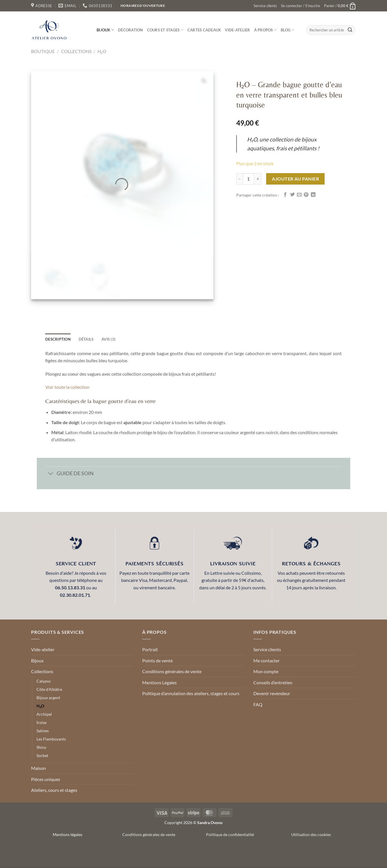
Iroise (41, 722)
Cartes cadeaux (204, 30)
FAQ (258, 704)
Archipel (44, 714)
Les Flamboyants (51, 739)
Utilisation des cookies (311, 834)
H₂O (102, 51)
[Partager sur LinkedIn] (313, 195)
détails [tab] (86, 339)
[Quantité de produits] (249, 179)
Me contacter (266, 660)
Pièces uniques (46, 779)
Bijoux (105, 30)
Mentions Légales (159, 682)
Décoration (131, 30)
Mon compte (266, 671)
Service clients (265, 6)
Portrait (150, 649)
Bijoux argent (48, 698)
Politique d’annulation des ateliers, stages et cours (191, 693)
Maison (38, 768)
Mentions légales (68, 834)
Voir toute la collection (67, 387)
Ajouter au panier (295, 179)
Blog (287, 30)
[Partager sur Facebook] (285, 195)
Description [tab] (58, 339)
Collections (76, 51)
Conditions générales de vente (172, 671)
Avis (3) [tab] (108, 339)
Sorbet (42, 755)
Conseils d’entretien (273, 682)
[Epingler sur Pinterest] (306, 195)
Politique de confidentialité (230, 834)
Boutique (43, 51)
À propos (266, 30)
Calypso (44, 681)
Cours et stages (165, 30)
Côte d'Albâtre (49, 689)
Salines (43, 731)
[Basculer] (51, 474)
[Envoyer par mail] (299, 195)
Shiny (41, 747)
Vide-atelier (237, 30)
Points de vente (157, 660)
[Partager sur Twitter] (292, 195)
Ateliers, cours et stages (54, 790)
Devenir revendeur (272, 693)
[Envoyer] (350, 30)
